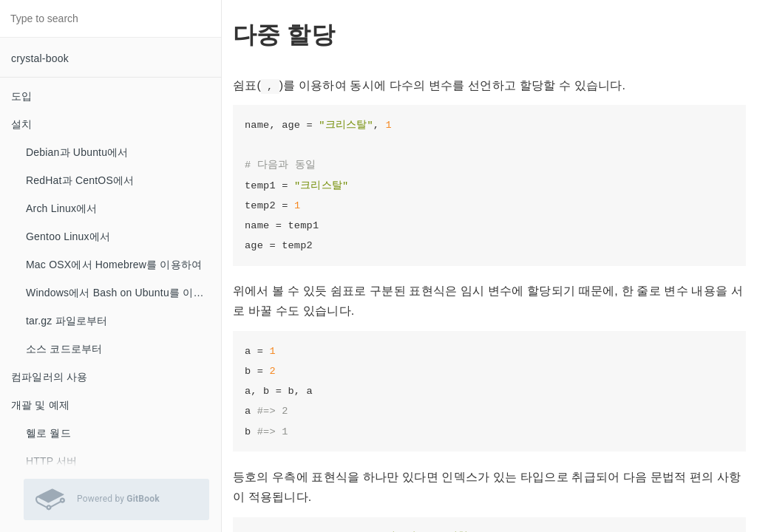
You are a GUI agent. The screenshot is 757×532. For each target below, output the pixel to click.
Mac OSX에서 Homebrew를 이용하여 (114, 265)
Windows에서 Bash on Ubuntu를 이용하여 (123, 293)
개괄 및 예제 (40, 405)
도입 (21, 96)
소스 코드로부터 (64, 349)
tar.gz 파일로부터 (67, 321)
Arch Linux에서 (62, 208)
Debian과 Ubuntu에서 (77, 152)
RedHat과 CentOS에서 (80, 180)
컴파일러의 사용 (50, 377)
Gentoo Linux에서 (68, 236)
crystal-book (40, 58)
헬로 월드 (48, 433)
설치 (21, 124)
